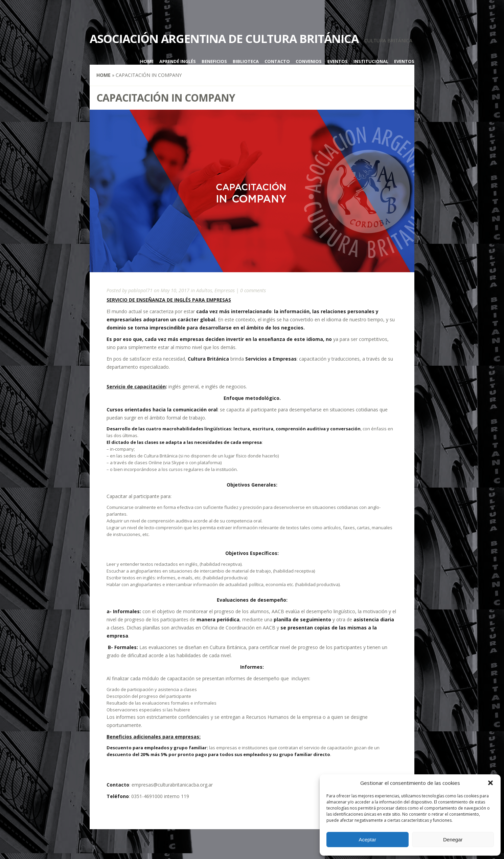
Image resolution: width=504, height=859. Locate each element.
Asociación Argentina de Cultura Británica (224, 39)
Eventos (338, 61)
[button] (490, 783)
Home (147, 61)
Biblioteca (246, 61)
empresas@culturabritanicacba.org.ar (172, 785)
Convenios (309, 61)
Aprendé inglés (178, 61)
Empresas (225, 290)
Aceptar (367, 840)
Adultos (204, 290)
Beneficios (214, 61)
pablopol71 (140, 290)
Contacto (277, 61)
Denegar (453, 840)
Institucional (371, 61)
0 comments (253, 290)
